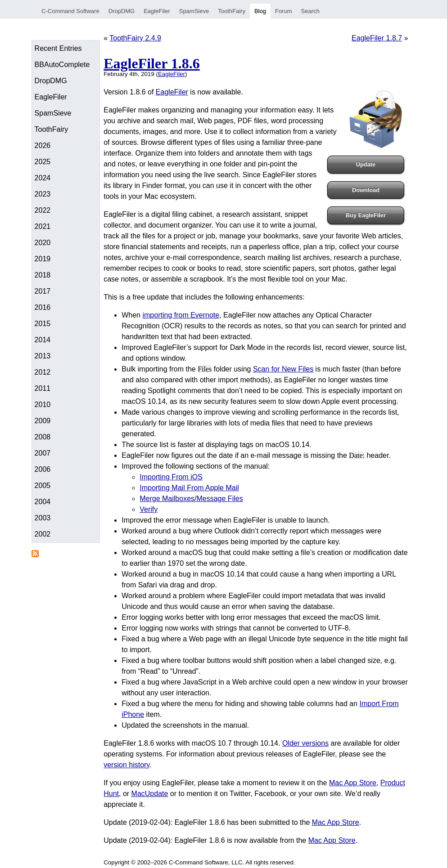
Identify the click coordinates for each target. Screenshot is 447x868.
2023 (43, 194)
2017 (43, 291)
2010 (43, 405)
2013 (43, 356)
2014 (43, 340)
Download (366, 190)
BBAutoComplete (62, 65)
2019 (43, 259)
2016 (43, 307)
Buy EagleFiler (366, 215)
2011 (43, 388)
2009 (43, 421)
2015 (43, 324)
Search (310, 11)
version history (126, 765)
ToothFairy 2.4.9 (135, 38)
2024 (43, 178)
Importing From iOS (171, 477)
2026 (43, 145)
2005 (43, 485)
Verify (149, 509)
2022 (43, 210)
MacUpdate (150, 794)
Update (366, 164)
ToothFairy (232, 11)
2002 (43, 534)
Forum (284, 11)
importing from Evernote (181, 315)
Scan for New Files (283, 369)
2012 (43, 372)
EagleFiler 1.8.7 (377, 38)
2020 (43, 243)
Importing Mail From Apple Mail (189, 488)
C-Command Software (70, 11)
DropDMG (122, 11)
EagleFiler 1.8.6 (152, 63)
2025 (43, 162)
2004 (43, 502)
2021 (43, 226)
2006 (43, 469)
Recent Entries (58, 48)
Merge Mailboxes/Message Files (191, 499)
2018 (43, 275)
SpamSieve (194, 11)
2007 (43, 453)
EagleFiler (157, 11)
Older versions (305, 743)
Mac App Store (353, 783)
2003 (43, 518)
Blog (260, 11)
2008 (43, 437)
